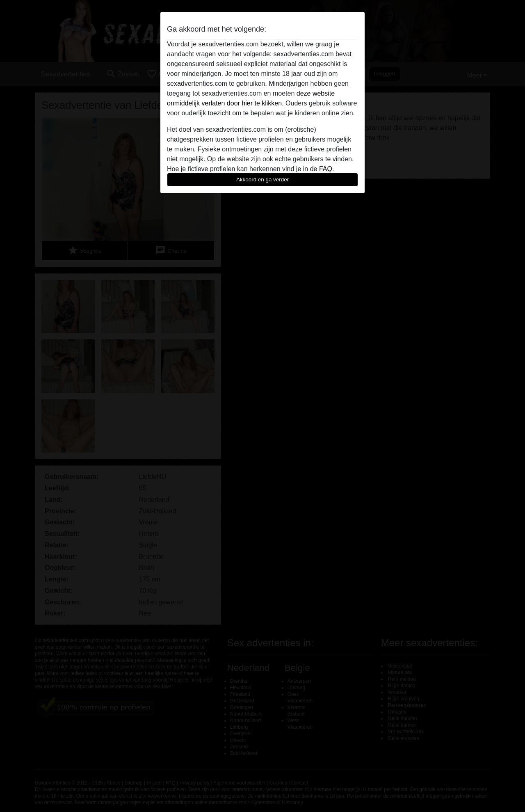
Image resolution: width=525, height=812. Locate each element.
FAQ (326, 169)
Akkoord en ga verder (262, 180)
